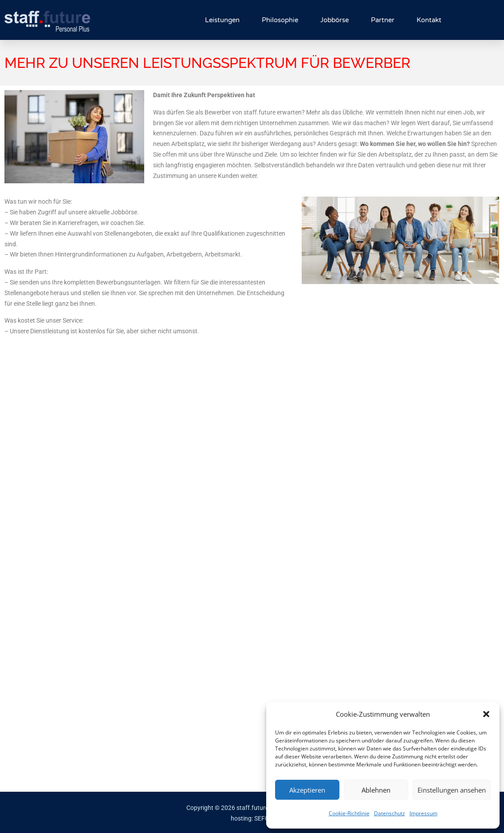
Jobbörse (335, 20)
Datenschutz (390, 813)
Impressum (423, 813)
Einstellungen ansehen (452, 790)
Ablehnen (376, 790)
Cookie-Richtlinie (349, 813)
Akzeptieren (307, 790)
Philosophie (280, 20)
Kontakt (429, 20)
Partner (383, 20)
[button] (486, 714)
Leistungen (222, 20)
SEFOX (264, 818)
